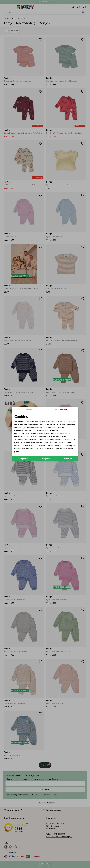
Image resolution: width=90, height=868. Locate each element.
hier (27, 446)
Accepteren (23, 459)
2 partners (48, 428)
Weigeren (46, 459)
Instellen (68, 459)
